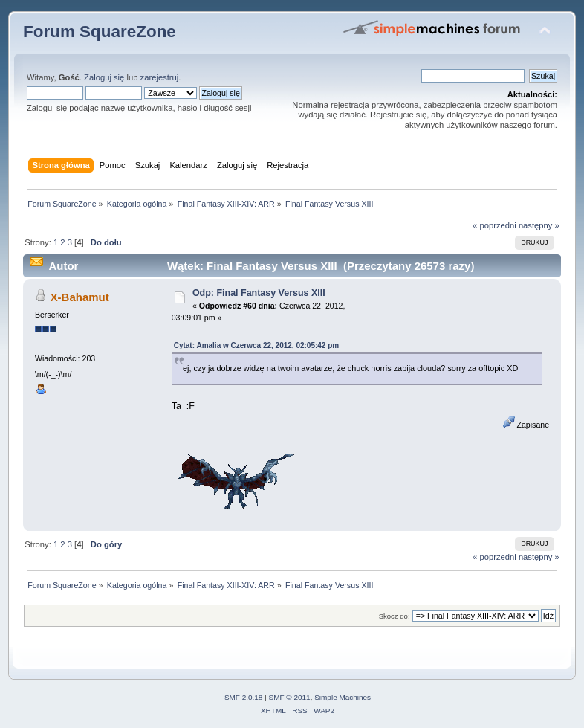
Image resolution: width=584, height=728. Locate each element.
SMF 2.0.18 (244, 697)
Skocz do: (395, 616)
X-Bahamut (80, 297)
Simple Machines (343, 697)
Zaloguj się (104, 77)
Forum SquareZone (100, 32)
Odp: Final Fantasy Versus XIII (259, 293)
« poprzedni (494, 225)
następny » (539, 225)
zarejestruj (160, 77)
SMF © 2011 (290, 697)
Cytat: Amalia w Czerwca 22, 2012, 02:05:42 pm (257, 345)
